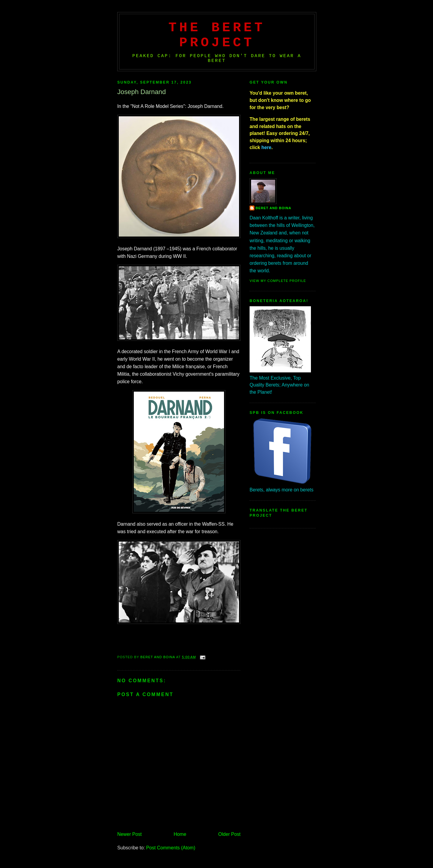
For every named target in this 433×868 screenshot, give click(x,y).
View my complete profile (278, 281)
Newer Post (129, 834)
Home (180, 834)
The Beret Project (217, 35)
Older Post (229, 834)
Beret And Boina (273, 208)
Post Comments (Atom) (171, 848)
